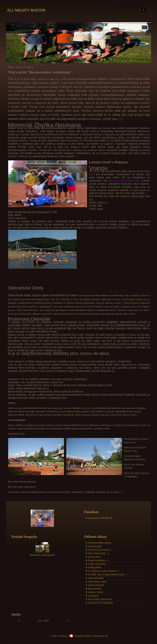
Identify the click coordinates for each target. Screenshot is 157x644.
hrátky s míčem (96, 592)
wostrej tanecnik (96, 585)
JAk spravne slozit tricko (100, 599)
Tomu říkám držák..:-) (98, 553)
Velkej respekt (95, 546)
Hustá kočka (94, 557)
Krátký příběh (95, 568)
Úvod (10, 67)
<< (19, 621)
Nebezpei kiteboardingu (100, 543)
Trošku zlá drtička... (98, 564)
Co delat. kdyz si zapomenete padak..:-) (108, 575)
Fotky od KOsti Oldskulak (101, 603)
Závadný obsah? (83, 636)
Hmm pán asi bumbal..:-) (100, 550)
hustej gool (93, 596)
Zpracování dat (100, 636)
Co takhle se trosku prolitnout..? (104, 571)
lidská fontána (95, 589)
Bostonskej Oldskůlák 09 (100, 518)
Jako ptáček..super (97, 582)
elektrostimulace (96, 578)
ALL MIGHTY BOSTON (26, 10)
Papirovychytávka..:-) (98, 560)
